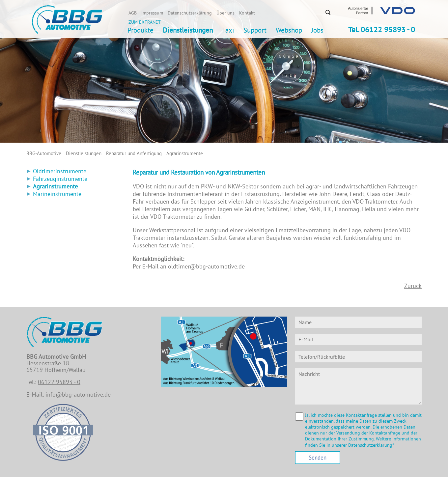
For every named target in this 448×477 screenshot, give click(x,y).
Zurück (413, 286)
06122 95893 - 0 (59, 382)
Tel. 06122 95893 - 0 (382, 29)
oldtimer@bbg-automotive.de (206, 266)
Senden (318, 458)
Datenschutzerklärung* (371, 445)
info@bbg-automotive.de (78, 394)
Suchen (328, 12)
